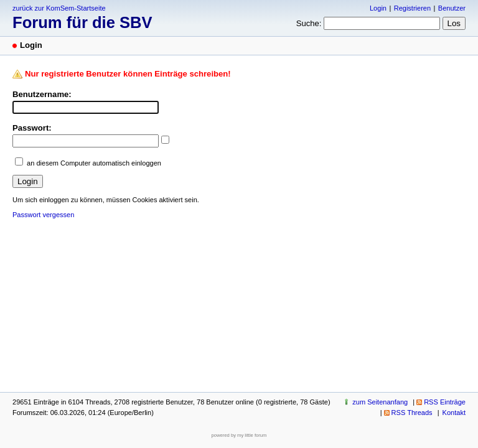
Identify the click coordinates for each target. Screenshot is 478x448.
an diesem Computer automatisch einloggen (94, 163)
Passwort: (32, 128)
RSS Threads (412, 413)
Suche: (309, 23)
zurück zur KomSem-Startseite (59, 8)
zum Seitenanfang (380, 402)
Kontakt (454, 413)
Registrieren (412, 8)
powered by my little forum (239, 435)
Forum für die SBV (82, 22)
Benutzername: (42, 94)
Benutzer (452, 8)
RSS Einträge (445, 402)
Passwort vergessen (43, 215)
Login (378, 8)
